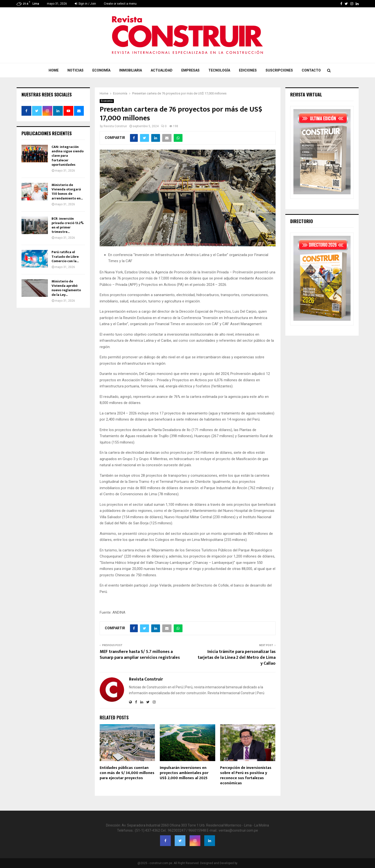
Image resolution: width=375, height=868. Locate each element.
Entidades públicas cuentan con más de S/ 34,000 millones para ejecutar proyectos (127, 773)
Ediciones (248, 70)
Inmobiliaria (131, 70)
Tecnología (219, 70)
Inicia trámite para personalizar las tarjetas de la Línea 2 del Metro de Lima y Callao (237, 658)
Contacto (311, 70)
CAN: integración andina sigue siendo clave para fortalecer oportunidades (68, 156)
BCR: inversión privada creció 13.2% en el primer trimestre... (68, 225)
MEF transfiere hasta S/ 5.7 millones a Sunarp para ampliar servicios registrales (140, 655)
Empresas (190, 70)
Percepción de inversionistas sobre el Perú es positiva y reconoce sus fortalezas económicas (246, 775)
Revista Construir (115, 126)
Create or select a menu (120, 4)
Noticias (75, 70)
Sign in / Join (85, 4)
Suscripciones (279, 70)
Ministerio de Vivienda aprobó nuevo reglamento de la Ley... (66, 288)
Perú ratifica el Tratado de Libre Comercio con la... (65, 256)
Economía (101, 70)
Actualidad (162, 70)
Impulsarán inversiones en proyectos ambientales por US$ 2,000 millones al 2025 (184, 773)
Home (54, 70)
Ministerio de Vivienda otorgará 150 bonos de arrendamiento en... (67, 192)
